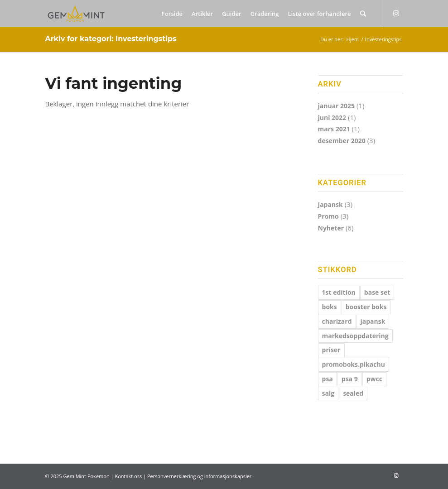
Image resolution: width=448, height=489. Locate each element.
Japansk (330, 204)
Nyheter (331, 228)
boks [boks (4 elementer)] (330, 307)
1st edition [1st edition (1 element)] (339, 292)
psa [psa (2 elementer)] (328, 379)
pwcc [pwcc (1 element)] (374, 379)
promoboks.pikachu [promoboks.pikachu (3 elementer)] (354, 364)
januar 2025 (337, 106)
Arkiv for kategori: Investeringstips (111, 39)
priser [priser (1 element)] (331, 350)
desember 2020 (342, 141)
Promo (328, 216)
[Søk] (363, 14)
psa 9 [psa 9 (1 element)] (350, 379)
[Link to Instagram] (396, 13)
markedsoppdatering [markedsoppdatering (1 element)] (355, 336)
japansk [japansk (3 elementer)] (373, 321)
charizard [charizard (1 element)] (337, 321)
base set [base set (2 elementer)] (377, 292)
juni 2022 (332, 117)
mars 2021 (334, 129)
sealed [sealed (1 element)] (353, 393)
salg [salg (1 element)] (328, 393)
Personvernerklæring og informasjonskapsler (199, 476)
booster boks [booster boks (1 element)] (366, 307)
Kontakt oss (128, 476)
